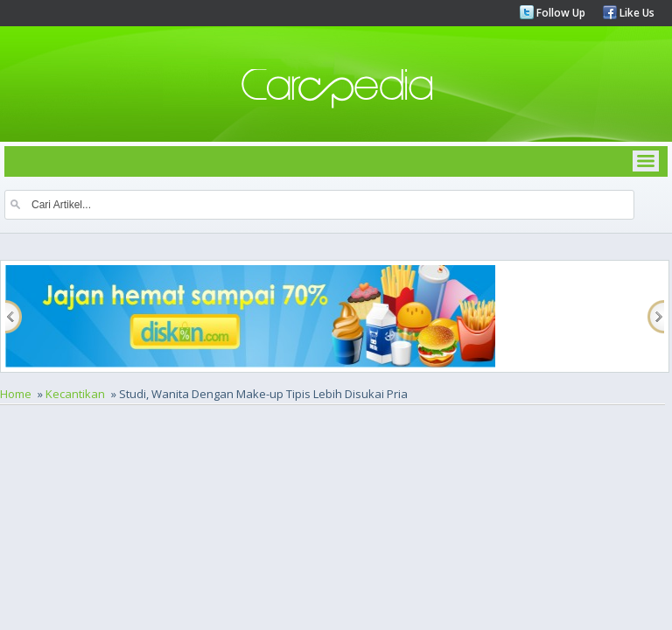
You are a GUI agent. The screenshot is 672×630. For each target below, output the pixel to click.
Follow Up (560, 13)
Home (16, 394)
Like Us (636, 13)
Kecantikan (75, 394)
